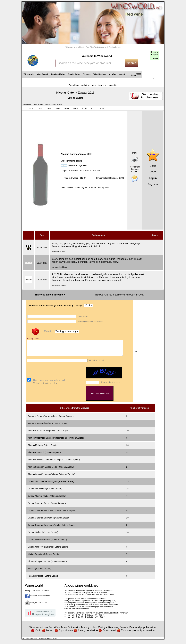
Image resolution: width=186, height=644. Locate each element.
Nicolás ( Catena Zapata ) (40, 572)
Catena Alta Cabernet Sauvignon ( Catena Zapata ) (51, 484)
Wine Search (43, 74)
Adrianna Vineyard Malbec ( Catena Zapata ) (48, 426)
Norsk (156, 59)
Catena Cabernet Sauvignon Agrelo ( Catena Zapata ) (52, 528)
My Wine (113, 74)
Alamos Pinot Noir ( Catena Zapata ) (44, 455)
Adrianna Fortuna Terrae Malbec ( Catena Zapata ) (51, 419)
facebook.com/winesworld (40, 599)
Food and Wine (58, 74)
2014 (102, 108)
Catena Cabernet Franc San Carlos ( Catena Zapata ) (52, 514)
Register (155, 55)
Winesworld (29, 74)
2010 (84, 108)
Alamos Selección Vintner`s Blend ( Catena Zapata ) (51, 477)
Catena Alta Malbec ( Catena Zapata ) (45, 492)
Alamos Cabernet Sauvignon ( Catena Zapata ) (49, 434)
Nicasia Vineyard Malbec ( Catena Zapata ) (47, 564)
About (123, 74)
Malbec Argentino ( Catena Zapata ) (44, 557)
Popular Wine (74, 74)
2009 (75, 108)
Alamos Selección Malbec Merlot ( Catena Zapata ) (51, 470)
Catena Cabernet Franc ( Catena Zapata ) (47, 506)
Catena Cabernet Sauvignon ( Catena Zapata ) (49, 521)
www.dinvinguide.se (59, 267)
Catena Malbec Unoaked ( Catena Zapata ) (47, 543)
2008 (66, 108)
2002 (31, 108)
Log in (156, 52)
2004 (49, 108)
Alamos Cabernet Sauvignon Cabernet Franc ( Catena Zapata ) (56, 441)
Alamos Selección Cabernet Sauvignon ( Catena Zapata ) (54, 463)
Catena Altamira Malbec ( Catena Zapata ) (47, 499)
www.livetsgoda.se (59, 285)
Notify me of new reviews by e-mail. (49, 383)
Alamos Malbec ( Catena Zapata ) (43, 448)
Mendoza (73, 165)
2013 (93, 108)
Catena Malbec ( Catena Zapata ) (43, 535)
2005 (58, 108)
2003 (40, 108)
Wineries (87, 74)
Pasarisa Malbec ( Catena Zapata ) (44, 579)
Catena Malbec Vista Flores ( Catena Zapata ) (49, 550)
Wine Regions (100, 74)
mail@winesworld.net (39, 606)
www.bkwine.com (58, 252)
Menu (135, 75)
